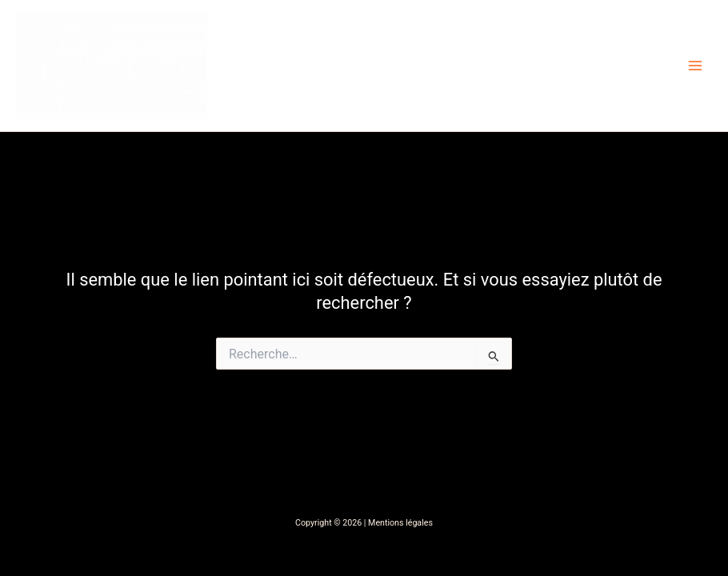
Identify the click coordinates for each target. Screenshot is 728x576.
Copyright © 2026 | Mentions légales (364, 523)
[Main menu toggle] (695, 66)
